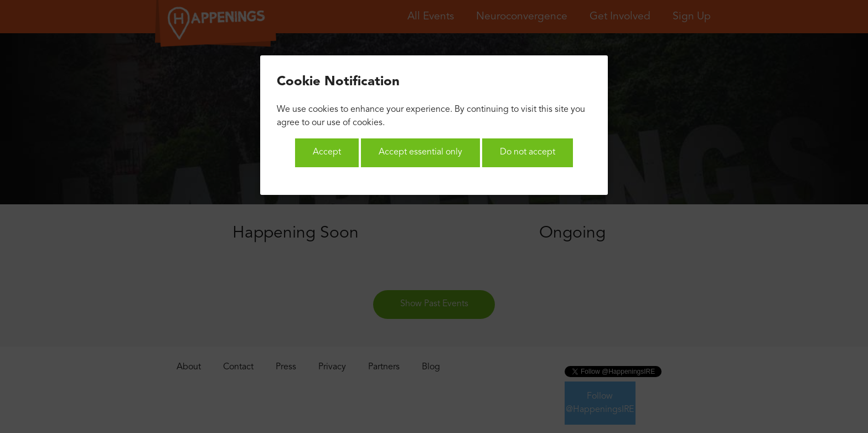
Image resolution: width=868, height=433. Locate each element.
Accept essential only (420, 152)
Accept (327, 152)
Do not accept (528, 152)
